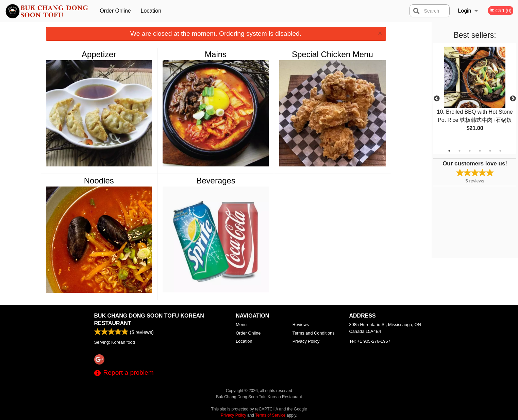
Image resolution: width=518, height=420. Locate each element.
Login (464, 11)
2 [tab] (459, 151)
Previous (437, 99)
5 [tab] (490, 151)
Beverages (216, 181)
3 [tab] (470, 151)
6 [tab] (500, 151)
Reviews (301, 325)
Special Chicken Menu (332, 54)
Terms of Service (270, 415)
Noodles (99, 181)
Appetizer (99, 54)
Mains (216, 54)
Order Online (115, 11)
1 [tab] (449, 151)
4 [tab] (480, 151)
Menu (241, 325)
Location (151, 11)
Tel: (370, 341)
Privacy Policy (306, 341)
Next (513, 99)
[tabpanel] (475, 95)
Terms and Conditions (314, 333)
